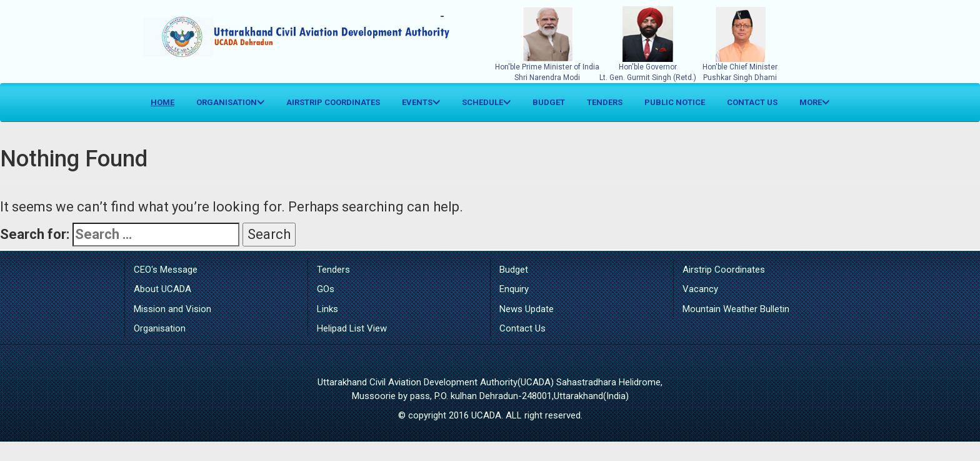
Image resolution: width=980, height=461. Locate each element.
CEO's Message (166, 270)
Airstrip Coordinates (333, 102)
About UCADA (162, 289)
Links (327, 309)
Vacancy (700, 289)
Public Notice (675, 102)
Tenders (605, 102)
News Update (527, 309)
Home (167, 101)
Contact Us (752, 102)
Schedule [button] (486, 102)
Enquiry (514, 289)
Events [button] (421, 102)
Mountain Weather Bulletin (736, 309)
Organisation (160, 328)
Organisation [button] (230, 102)
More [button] (814, 102)
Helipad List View (352, 328)
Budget (549, 102)
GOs (326, 289)
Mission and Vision (172, 309)
